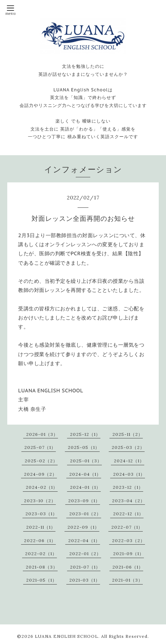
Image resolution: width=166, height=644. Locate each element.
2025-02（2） (41, 461)
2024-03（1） (129, 474)
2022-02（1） (41, 554)
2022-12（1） (128, 514)
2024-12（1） (129, 461)
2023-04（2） (128, 501)
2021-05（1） (41, 580)
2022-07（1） (127, 527)
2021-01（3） (127, 580)
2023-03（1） (41, 514)
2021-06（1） (128, 567)
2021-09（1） (128, 554)
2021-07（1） (85, 567)
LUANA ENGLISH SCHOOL (67, 636)
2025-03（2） (128, 447)
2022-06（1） (40, 540)
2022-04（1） (84, 540)
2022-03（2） (128, 540)
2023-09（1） (84, 501)
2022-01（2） (85, 554)
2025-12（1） (85, 434)
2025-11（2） (128, 434)
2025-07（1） (40, 447)
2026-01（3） (42, 434)
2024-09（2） (40, 474)
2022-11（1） (41, 527)
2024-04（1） (85, 474)
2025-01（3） (86, 461)
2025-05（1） (84, 447)
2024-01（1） (85, 487)
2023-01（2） (85, 514)
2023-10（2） (40, 501)
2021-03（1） (85, 580)
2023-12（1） (128, 487)
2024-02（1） (42, 487)
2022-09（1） (83, 527)
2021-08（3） (42, 567)
